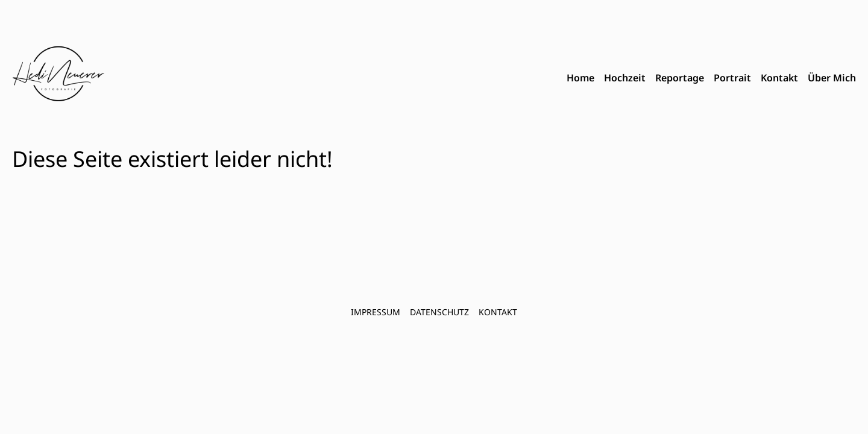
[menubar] (711, 78)
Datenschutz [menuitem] (439, 312)
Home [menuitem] (580, 78)
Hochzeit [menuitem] (625, 78)
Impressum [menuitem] (376, 312)
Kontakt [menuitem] (779, 78)
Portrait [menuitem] (732, 78)
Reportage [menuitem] (680, 78)
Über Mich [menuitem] (832, 78)
